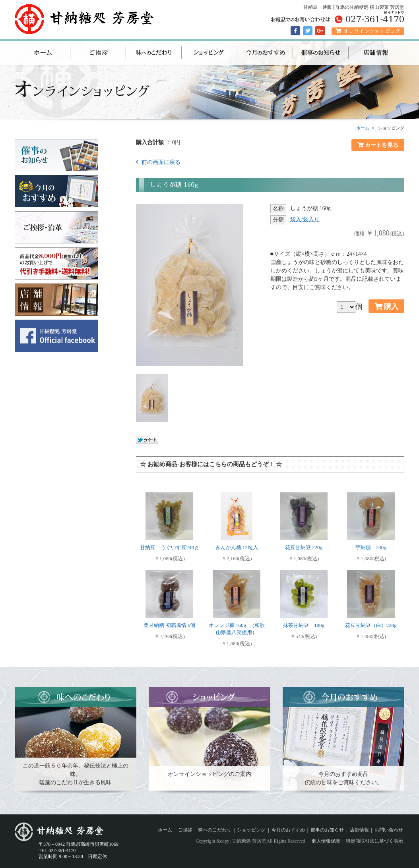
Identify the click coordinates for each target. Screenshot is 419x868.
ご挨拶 (98, 53)
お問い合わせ (389, 830)
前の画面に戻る (160, 162)
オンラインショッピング (368, 31)
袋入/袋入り (305, 219)
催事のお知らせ (321, 53)
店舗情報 (376, 53)
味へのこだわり (154, 53)
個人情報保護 (326, 841)
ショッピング (209, 53)
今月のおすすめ (265, 53)
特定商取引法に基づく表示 (374, 841)
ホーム (43, 53)
